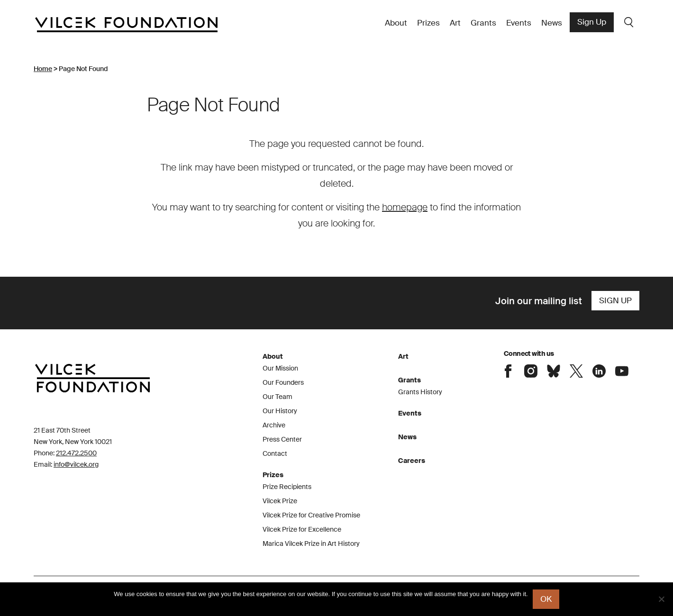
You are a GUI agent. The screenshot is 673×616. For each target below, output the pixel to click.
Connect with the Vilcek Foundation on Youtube (622, 371)
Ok (546, 599)
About (396, 23)
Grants (483, 23)
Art (455, 23)
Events (519, 23)
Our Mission (280, 368)
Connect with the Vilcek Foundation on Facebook (508, 371)
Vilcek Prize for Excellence (302, 529)
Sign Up (592, 22)
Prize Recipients (287, 487)
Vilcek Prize (280, 501)
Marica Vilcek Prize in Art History (311, 544)
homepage (405, 207)
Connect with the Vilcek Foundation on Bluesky (554, 371)
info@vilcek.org (76, 464)
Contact (275, 453)
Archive (274, 425)
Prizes (428, 23)
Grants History (420, 392)
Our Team (277, 397)
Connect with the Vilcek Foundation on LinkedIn (599, 371)
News (552, 23)
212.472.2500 (76, 453)
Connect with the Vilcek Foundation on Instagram (531, 371)
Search (629, 22)
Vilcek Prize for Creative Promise (311, 515)
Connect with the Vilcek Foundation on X (576, 371)
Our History (280, 411)
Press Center (282, 439)
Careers (412, 461)
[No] (661, 599)
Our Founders (283, 382)
